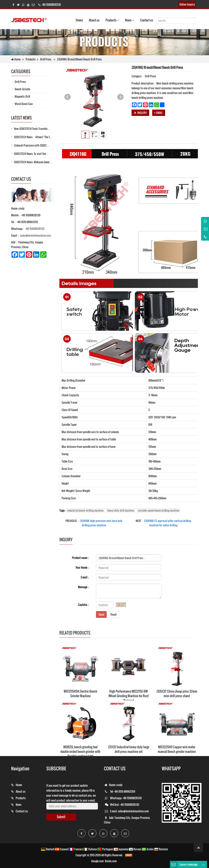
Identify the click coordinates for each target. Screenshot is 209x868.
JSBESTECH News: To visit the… (31, 154)
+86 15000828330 (35, 229)
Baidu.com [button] (111, 861)
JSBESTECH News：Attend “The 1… (33, 137)
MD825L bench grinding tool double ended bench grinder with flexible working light (80, 751)
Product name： (81, 558)
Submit (61, 817)
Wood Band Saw (24, 104)
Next (120, 97)
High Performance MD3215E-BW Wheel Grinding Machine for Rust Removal (129, 696)
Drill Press (46, 59)
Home (79, 20)
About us (94, 20)
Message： (84, 587)
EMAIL (159, 113)
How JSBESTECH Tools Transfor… (32, 129)
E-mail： (85, 577)
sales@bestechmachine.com (35, 235)
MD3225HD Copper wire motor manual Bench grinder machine (177, 749)
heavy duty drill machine (121, 510)
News (130, 20)
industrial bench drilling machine (85, 510)
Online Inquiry (187, 4)
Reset (114, 614)
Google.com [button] (97, 861)
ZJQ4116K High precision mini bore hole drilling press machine (101, 523)
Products (112, 20)
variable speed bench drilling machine (159, 510)
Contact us (147, 20)
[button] (118, 20)
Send (101, 614)
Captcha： (84, 605)
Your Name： (83, 567)
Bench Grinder (23, 89)
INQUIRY (140, 113)
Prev (68, 97)
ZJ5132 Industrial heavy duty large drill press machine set (129, 749)
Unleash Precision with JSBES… (32, 145)
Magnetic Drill (22, 96)
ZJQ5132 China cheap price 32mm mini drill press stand (177, 694)
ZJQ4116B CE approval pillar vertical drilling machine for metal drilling (167, 523)
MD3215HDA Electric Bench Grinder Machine (80, 694)
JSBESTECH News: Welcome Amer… (33, 162)
